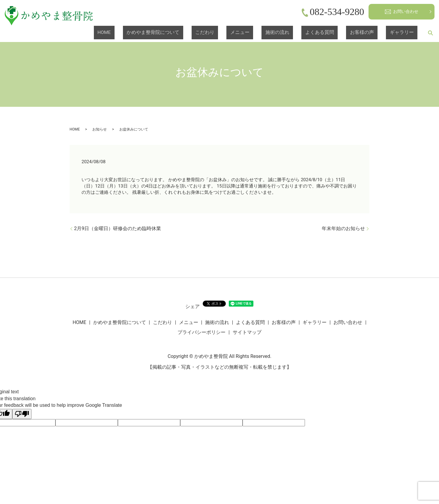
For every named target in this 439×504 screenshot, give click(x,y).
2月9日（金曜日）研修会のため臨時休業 (118, 228)
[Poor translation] (22, 414)
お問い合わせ (402, 12)
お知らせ (100, 129)
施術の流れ (315, 33)
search (430, 33)
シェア (193, 306)
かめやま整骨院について (222, 33)
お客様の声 (378, 33)
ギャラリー (407, 33)
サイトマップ (247, 332)
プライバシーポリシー (202, 332)
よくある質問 (346, 33)
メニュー (287, 33)
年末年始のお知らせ (343, 228)
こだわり (262, 33)
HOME (185, 33)
